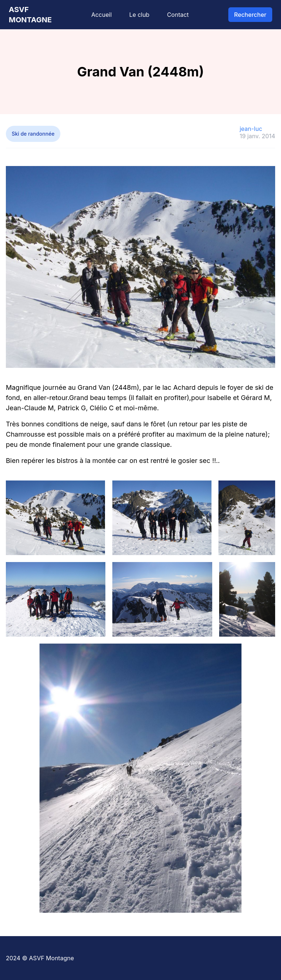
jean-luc (251, 129)
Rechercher (250, 15)
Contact (178, 15)
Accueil (101, 15)
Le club (139, 15)
